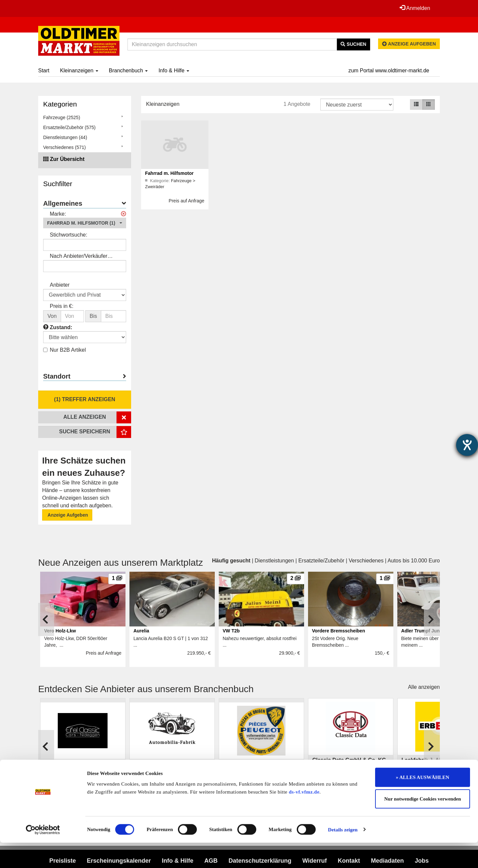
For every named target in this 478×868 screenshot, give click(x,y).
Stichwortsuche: (69, 235)
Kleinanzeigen (79, 71)
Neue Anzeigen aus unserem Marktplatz (121, 563)
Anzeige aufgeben (409, 44)
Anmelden (415, 8)
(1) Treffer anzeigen (85, 399)
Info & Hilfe (174, 71)
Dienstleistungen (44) (65, 137)
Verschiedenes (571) (64, 147)
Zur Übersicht (67, 159)
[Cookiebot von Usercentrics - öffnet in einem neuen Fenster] (43, 855)
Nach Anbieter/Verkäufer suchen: (79, 257)
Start (44, 71)
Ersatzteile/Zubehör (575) (69, 127)
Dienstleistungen (274, 561)
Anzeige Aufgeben (67, 515)
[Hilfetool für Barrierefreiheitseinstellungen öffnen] (467, 445)
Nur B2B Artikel (64, 350)
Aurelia (141, 631)
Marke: (58, 214)
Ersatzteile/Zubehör (321, 561)
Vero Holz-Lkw (60, 631)
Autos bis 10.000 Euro (414, 561)
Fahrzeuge (182, 181)
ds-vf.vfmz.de (304, 817)
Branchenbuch (128, 71)
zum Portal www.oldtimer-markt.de (389, 71)
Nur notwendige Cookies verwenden (423, 825)
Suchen (353, 44)
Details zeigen (343, 855)
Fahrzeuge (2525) (62, 117)
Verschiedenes (366, 561)
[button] (85, 223)
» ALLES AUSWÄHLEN (423, 803)
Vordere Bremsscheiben (339, 631)
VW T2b (231, 631)
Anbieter (60, 285)
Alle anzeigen (424, 687)
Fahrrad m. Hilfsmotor (169, 173)
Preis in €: (62, 306)
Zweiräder (155, 187)
